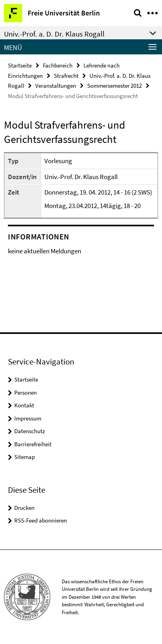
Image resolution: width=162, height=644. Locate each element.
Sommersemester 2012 (114, 86)
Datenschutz (30, 431)
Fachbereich (58, 65)
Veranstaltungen (56, 86)
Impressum (28, 418)
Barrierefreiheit (33, 444)
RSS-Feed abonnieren (41, 520)
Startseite (20, 65)
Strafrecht (66, 76)
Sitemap (25, 457)
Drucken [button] (24, 508)
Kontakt (24, 405)
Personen (26, 392)
